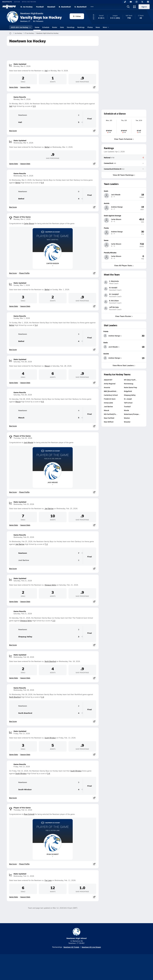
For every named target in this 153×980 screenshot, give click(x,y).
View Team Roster (124, 338)
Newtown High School (77, 934)
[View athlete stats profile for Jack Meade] (114, 369)
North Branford (50, 661)
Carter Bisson (29, 223)
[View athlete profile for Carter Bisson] (124, 216)
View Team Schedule (124, 139)
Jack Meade (29, 442)
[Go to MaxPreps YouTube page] (68, 977)
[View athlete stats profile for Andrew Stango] (114, 358)
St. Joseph (128, 421)
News (98, 27)
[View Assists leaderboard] (134, 380)
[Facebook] (148, 2)
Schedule (46, 27)
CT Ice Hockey (29, 33)
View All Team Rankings (124, 175)
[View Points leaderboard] (134, 358)
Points (106, 354)
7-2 (46, 544)
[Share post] (94, 87)
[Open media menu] (134, 7)
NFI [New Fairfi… (130, 402)
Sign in (144, 7)
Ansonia (107, 410)
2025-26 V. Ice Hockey (21, 27)
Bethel (47, 147)
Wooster (127, 444)
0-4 (42, 183)
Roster (55, 27)
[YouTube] (131, 2)
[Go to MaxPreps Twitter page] (85, 977)
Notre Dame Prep (130, 410)
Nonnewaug (129, 406)
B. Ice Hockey (27, 7)
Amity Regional (110, 406)
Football (40, 7)
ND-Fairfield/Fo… (111, 436)
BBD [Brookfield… (111, 413)
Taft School (128, 425)
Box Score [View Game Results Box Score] (13, 131)
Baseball (51, 7)
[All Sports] (92, 7)
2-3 (54, 621)
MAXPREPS (7, 2)
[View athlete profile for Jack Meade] (124, 191)
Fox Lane (48, 880)
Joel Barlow (49, 509)
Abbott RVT (108, 402)
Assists (106, 376)
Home (37, 27)
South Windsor (50, 738)
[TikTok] (125, 2)
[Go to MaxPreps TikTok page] (59, 977)
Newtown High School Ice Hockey (47, 33)
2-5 (34, 106)
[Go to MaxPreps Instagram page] (76, 977)
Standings (71, 27)
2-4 (43, 697)
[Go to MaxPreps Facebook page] (94, 977)
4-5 (42, 402)
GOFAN (17, 2)
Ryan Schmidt (29, 814)
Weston (127, 440)
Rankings (81, 27)
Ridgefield (128, 413)
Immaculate (108, 425)
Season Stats (25, 87)
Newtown (19, 115)
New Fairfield (109, 440)
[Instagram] (137, 2)
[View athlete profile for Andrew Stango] (124, 203)
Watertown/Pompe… (132, 436)
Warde (126, 433)
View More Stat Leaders (124, 387)
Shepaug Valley (50, 585)
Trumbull (127, 429)
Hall (46, 71)
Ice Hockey (18, 33)
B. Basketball (65, 7)
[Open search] (128, 7)
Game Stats (14, 87)
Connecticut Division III (113, 169)
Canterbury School (111, 417)
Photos (90, 27)
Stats (62, 27)
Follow (77, 16)
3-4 (36, 325)
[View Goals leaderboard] (134, 369)
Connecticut (108, 163)
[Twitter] (142, 2)
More (106, 27)
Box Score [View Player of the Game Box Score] (13, 273)
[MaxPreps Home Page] (10, 33)
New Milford (109, 444)
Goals (106, 365)
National (107, 158)
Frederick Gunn (110, 421)
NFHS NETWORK (29, 2)
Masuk (47, 366)
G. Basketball (81, 7)
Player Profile (24, 273)
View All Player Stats (124, 265)
